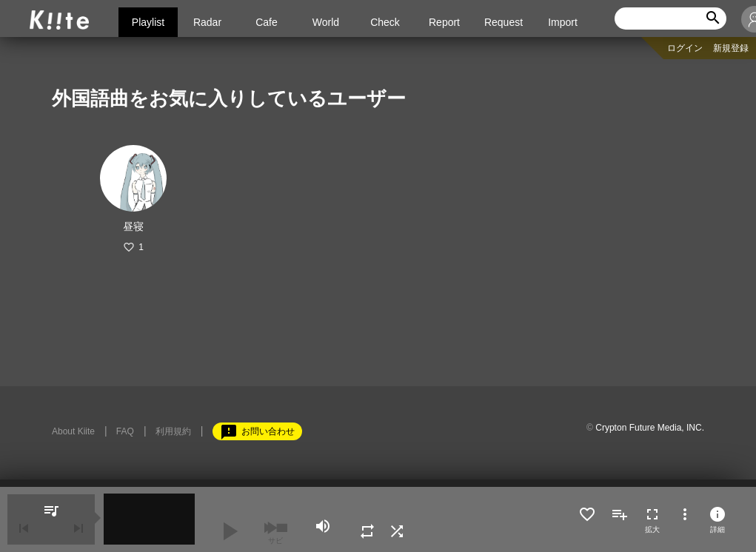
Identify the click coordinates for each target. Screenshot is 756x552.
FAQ (125, 431)
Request (504, 22)
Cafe (267, 22)
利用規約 (173, 431)
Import (563, 22)
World (326, 22)
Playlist (148, 22)
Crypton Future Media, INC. (650, 428)
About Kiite (73, 431)
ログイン (685, 48)
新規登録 (731, 48)
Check (385, 22)
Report (444, 22)
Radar (207, 22)
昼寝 (133, 226)
